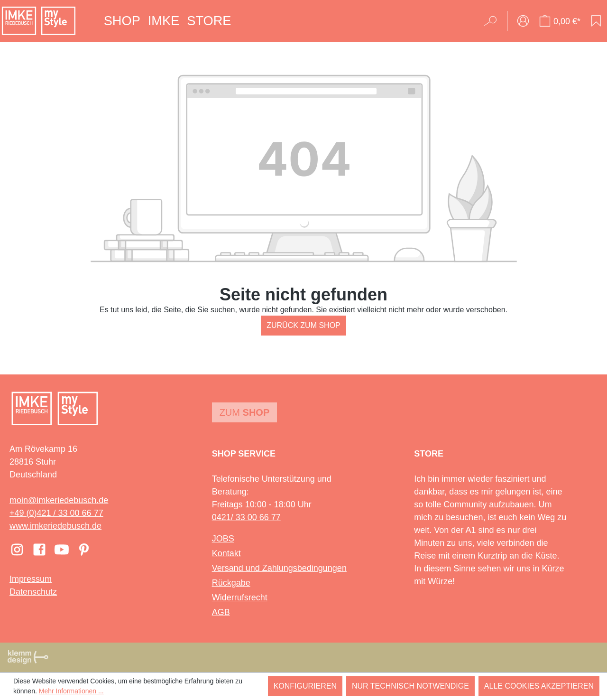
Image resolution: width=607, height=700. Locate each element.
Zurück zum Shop (303, 325)
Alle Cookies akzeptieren (539, 686)
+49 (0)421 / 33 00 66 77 (56, 513)
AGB (221, 612)
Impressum (31, 579)
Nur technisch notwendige (410, 686)
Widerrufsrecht (240, 597)
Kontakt (226, 553)
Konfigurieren (305, 686)
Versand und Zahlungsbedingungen (279, 568)
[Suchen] (493, 21)
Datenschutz (33, 592)
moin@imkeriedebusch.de (59, 500)
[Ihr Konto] (523, 21)
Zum (245, 412)
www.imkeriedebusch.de (55, 526)
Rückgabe (231, 583)
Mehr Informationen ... (71, 691)
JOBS (223, 539)
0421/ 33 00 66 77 (246, 517)
